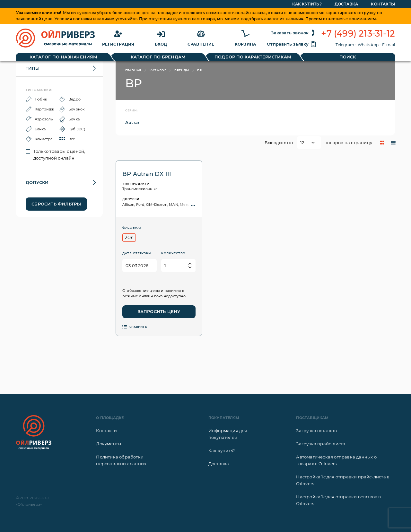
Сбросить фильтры (56, 204)
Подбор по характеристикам (253, 57)
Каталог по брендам (158, 57)
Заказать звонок (294, 33)
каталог (158, 70)
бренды (182, 70)
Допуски (37, 182)
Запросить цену (159, 311)
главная (133, 70)
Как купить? (222, 450)
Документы (109, 444)
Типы (33, 68)
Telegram (345, 45)
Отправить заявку (292, 44)
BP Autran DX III (147, 174)
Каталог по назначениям (63, 57)
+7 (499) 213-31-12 (358, 34)
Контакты (107, 431)
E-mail (389, 45)
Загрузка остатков (316, 431)
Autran (133, 122)
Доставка (219, 464)
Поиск (348, 57)
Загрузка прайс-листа (321, 444)
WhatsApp (368, 45)
